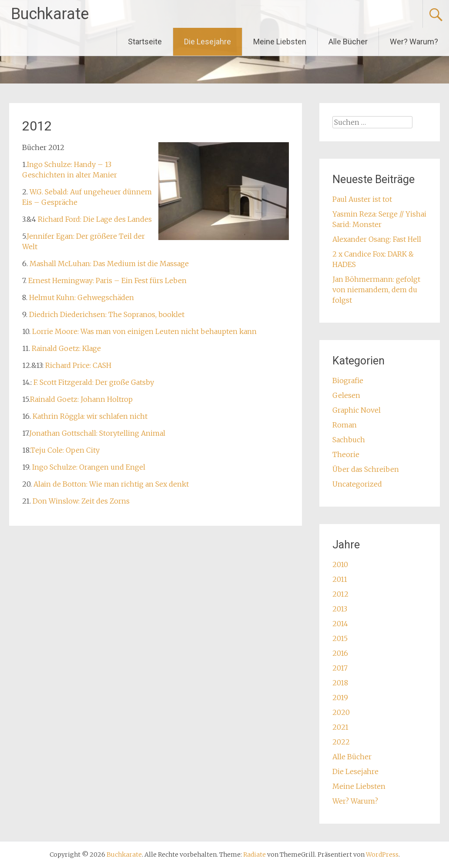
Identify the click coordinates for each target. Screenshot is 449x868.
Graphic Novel (357, 410)
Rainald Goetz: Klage (66, 348)
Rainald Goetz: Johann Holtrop (81, 399)
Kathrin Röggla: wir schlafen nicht (90, 416)
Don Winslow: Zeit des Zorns (81, 501)
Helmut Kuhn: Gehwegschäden (82, 297)
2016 (340, 653)
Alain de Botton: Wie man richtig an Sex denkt (110, 484)
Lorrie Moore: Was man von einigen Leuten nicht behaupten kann (144, 331)
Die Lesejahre (208, 42)
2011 (340, 579)
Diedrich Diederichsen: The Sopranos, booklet (107, 314)
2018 (340, 683)
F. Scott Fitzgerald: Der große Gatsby (94, 382)
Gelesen (346, 395)
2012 (340, 594)
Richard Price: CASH (78, 365)
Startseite (145, 42)
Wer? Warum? (414, 42)
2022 (341, 742)
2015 (340, 638)
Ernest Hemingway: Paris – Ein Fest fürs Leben (107, 280)
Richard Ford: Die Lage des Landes (95, 219)
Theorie (346, 454)
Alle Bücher (348, 42)
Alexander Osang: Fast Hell (377, 239)
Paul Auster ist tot (362, 199)
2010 (340, 564)
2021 (340, 727)
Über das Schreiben (366, 469)
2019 (340, 698)
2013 (340, 609)
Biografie (348, 381)
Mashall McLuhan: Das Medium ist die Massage (109, 264)
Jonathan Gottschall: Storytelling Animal (97, 433)
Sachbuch (349, 440)
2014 (340, 624)
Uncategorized (357, 484)
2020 (341, 712)
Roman (345, 425)
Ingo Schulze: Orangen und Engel (89, 467)
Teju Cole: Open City (65, 450)
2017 (340, 668)
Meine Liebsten (280, 42)
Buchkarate (50, 14)
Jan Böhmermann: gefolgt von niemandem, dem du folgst (376, 290)
